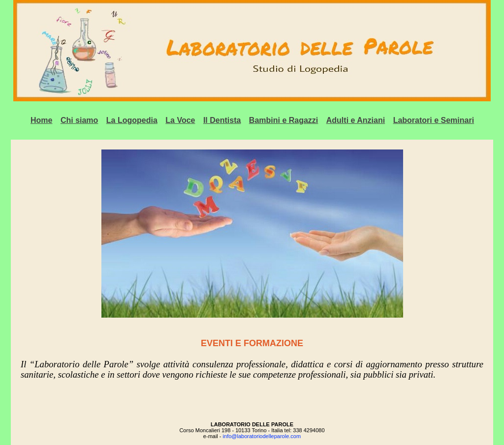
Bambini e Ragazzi (283, 120)
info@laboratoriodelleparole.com (262, 436)
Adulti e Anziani (356, 120)
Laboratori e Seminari (434, 120)
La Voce (180, 120)
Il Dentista (222, 120)
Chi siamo (79, 120)
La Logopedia (132, 120)
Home (41, 120)
